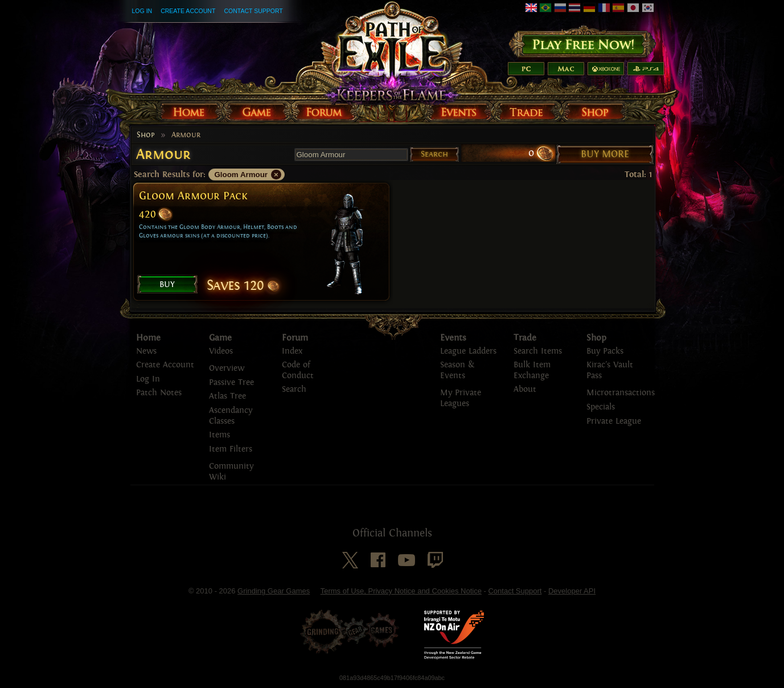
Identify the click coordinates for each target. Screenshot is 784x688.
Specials (601, 407)
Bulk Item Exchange (532, 370)
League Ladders (468, 351)
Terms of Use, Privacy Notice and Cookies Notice (401, 591)
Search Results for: (170, 175)
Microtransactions (621, 393)
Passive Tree (231, 382)
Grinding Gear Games (274, 591)
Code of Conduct (298, 370)
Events (453, 338)
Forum (295, 338)
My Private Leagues (461, 398)
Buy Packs (605, 351)
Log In (142, 11)
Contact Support (253, 11)
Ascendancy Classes (231, 416)
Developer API (572, 591)
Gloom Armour (241, 175)
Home (148, 338)
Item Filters (231, 449)
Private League (614, 421)
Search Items (538, 351)
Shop (146, 135)
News (146, 351)
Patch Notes (159, 393)
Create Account (188, 11)
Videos (221, 351)
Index (292, 351)
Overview (227, 368)
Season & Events (457, 370)
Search (434, 154)
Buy (167, 284)
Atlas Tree (227, 396)
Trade (525, 338)
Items (219, 435)
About (525, 389)
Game (220, 338)
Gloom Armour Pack (193, 196)
